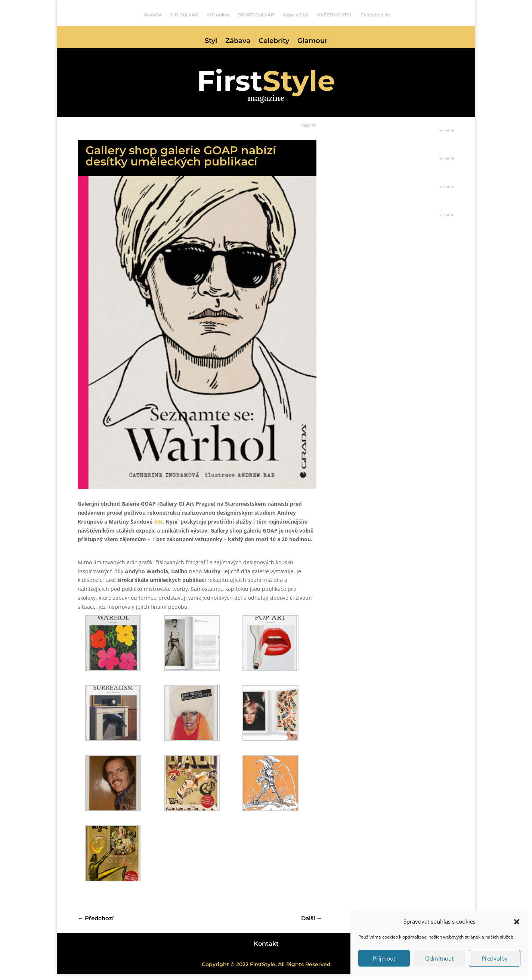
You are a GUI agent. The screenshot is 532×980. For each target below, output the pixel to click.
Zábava (238, 41)
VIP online (218, 15)
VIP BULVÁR (184, 15)
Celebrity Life (375, 15)
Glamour (313, 41)
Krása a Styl (295, 15)
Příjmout (384, 958)
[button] (517, 922)
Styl (211, 41)
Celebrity (274, 41)
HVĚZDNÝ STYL (334, 15)
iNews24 (152, 15)
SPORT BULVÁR (256, 15)
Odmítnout (439, 958)
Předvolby (495, 958)
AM (158, 528)
